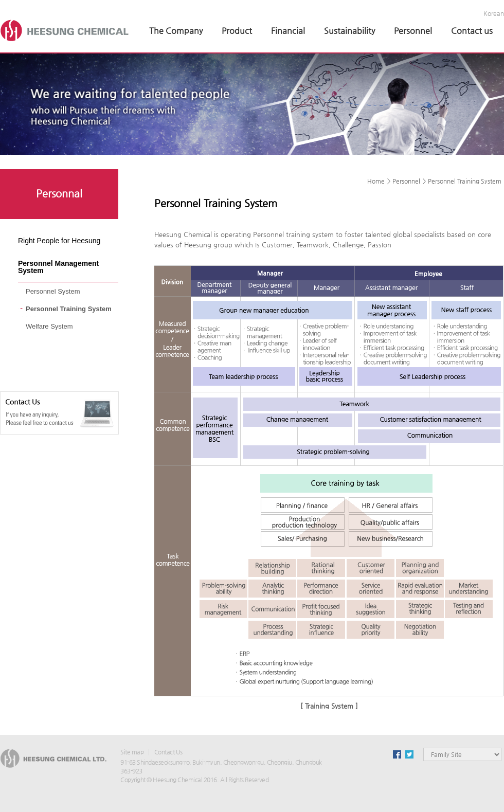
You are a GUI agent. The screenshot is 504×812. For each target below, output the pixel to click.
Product (237, 31)
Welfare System (49, 326)
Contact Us (168, 752)
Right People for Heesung (59, 241)
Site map (132, 752)
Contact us (472, 31)
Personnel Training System (69, 309)
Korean (494, 13)
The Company (176, 31)
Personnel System (53, 291)
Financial (288, 31)
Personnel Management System (58, 267)
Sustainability (349, 31)
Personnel (413, 31)
